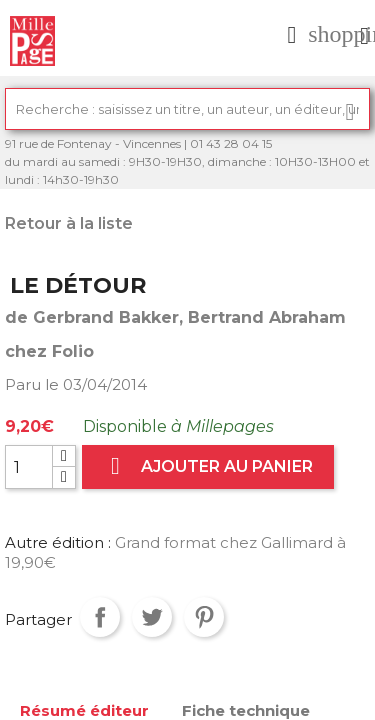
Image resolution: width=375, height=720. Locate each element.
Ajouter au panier (208, 466)
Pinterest (204, 617)
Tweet (152, 617)
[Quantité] (29, 467)
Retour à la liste (69, 223)
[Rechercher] (187, 109)
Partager (100, 617)
